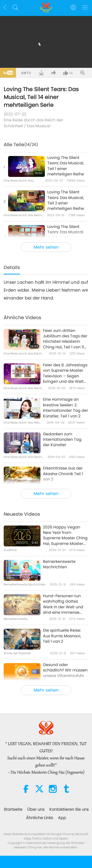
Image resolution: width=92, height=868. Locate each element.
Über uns (36, 809)
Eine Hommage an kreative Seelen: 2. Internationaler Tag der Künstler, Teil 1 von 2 (66, 408)
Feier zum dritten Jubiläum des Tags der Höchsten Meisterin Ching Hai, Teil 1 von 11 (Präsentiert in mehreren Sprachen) (65, 339)
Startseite (13, 809)
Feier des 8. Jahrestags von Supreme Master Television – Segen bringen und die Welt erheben (65, 373)
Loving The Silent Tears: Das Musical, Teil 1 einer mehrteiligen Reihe (66, 166)
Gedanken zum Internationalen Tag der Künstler (62, 440)
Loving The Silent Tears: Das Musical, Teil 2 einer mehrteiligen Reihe (66, 200)
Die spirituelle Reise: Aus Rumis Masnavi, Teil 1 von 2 (62, 636)
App (62, 818)
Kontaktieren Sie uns (69, 809)
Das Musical (39, 126)
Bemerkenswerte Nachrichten (59, 564)
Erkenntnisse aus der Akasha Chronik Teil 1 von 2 (63, 474)
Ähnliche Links (39, 818)
